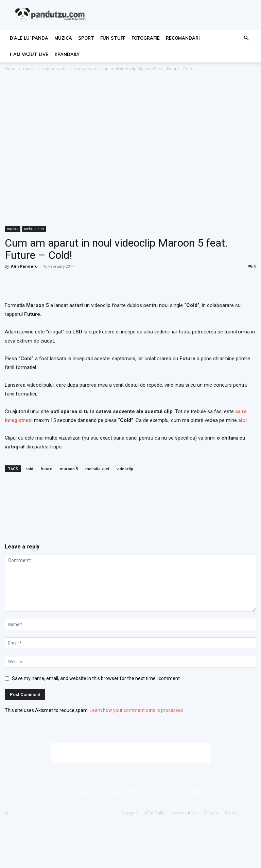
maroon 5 (69, 469)
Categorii (129, 813)
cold (29, 469)
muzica (63, 38)
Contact (232, 813)
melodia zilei (55, 69)
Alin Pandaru (24, 266)
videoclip (125, 469)
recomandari (183, 38)
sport (86, 38)
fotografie (146, 38)
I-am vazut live (29, 54)
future (47, 469)
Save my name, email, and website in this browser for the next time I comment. (96, 678)
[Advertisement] (130, 753)
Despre (211, 813)
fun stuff (113, 38)
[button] (246, 38)
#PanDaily (67, 54)
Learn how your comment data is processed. (137, 710)
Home (11, 69)
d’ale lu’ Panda (29, 38)
